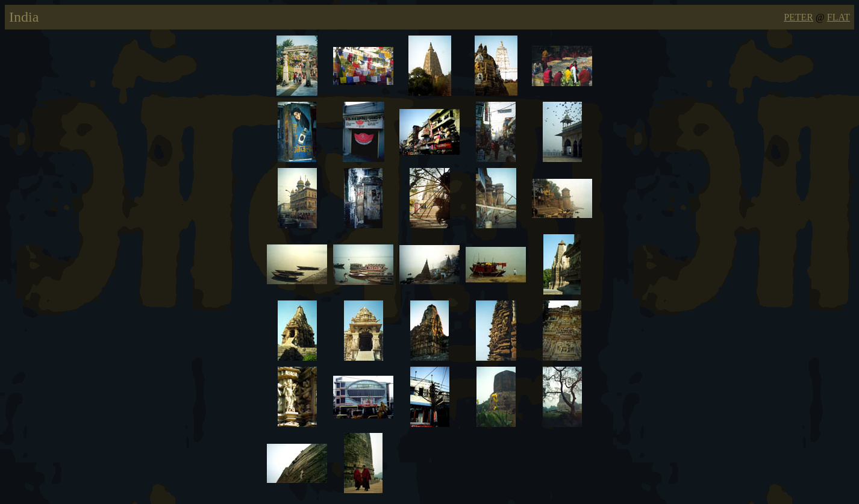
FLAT (839, 17)
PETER (798, 17)
